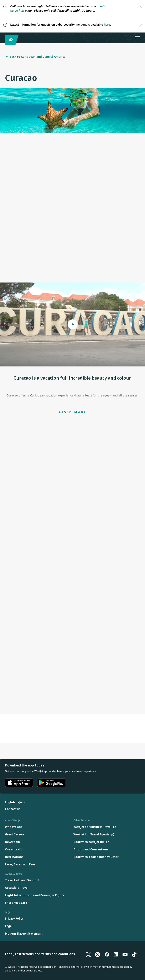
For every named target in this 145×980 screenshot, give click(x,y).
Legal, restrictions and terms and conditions (40, 954)
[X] (88, 954)
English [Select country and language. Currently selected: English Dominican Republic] (15, 802)
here (107, 25)
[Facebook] (107, 954)
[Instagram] (98, 954)
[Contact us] (13, 809)
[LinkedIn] (116, 954)
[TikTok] (134, 954)
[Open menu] (138, 38)
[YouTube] (125, 954)
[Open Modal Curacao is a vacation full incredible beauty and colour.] (72, 324)
